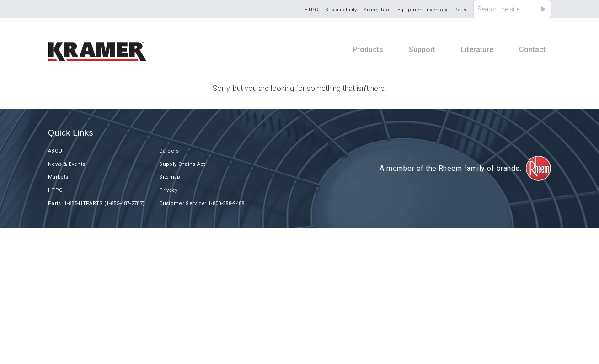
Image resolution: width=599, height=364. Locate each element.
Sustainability (341, 10)
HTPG (311, 10)
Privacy (168, 190)
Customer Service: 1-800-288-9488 (202, 203)
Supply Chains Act (182, 164)
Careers (169, 151)
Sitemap (170, 177)
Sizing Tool (377, 10)
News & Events (67, 164)
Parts (460, 10)
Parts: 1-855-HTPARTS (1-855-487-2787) (96, 203)
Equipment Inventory (422, 10)
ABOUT (57, 151)
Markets (58, 177)
